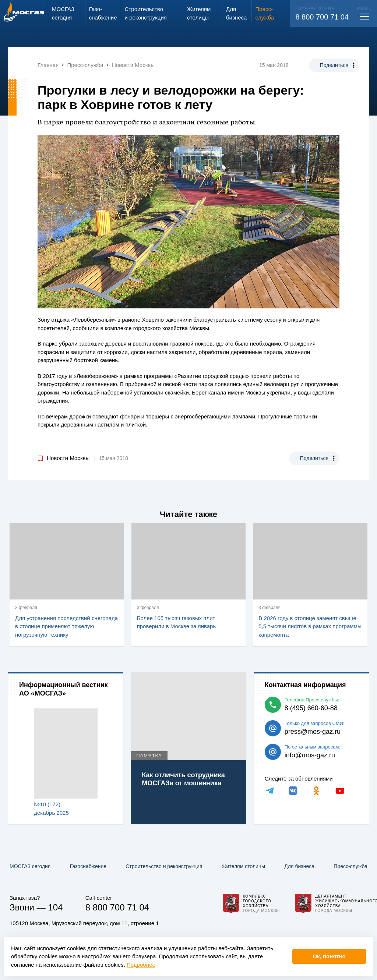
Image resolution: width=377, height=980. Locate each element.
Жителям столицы (243, 866)
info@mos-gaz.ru (310, 755)
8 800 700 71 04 (322, 17)
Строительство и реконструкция (164, 866)
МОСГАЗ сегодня (30, 866)
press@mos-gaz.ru (313, 732)
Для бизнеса (299, 866)
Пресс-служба (350, 866)
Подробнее (141, 965)
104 (55, 907)
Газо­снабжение (88, 866)
